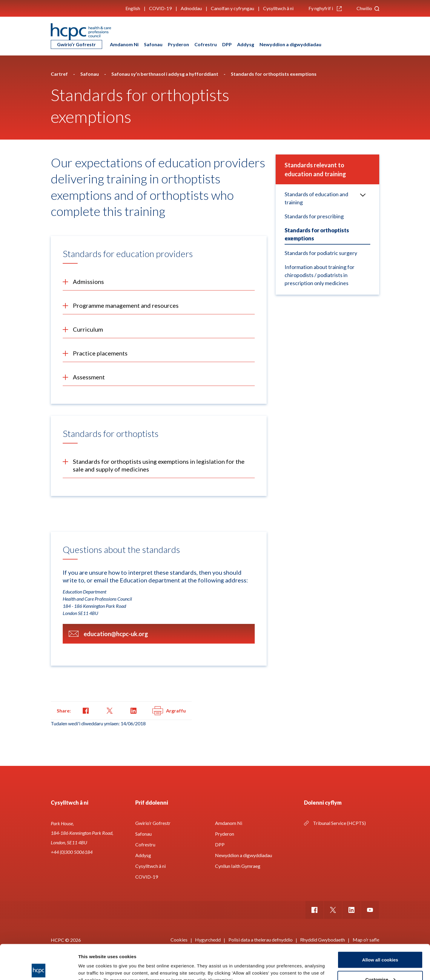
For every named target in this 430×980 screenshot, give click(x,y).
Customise (380, 945)
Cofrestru (206, 44)
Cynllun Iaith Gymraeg (238, 866)
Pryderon (178, 44)
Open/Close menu (360, 194)
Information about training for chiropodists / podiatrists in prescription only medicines (320, 275)
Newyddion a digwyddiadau (290, 44)
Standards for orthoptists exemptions (317, 234)
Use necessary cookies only (380, 964)
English (133, 8)
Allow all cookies (380, 925)
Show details (92, 962)
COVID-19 (160, 8)
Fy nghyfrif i (325, 8)
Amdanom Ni (124, 44)
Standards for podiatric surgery (321, 253)
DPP (227, 44)
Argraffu (169, 711)
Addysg (246, 44)
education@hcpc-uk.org (116, 634)
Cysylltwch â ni (278, 8)
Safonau (153, 44)
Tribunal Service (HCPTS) (339, 823)
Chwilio (368, 8)
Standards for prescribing (314, 216)
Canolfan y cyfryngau (232, 8)
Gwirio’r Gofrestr (76, 44)
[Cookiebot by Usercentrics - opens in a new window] (39, 968)
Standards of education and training (316, 198)
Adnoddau (191, 8)
